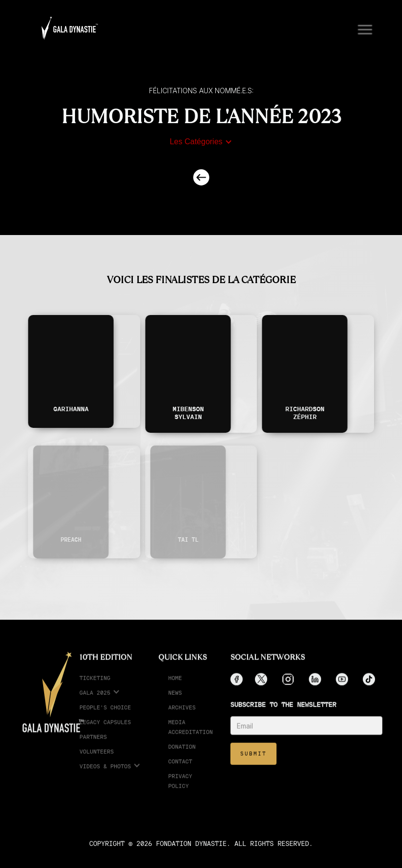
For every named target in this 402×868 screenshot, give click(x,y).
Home (175, 684)
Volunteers (97, 758)
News (175, 699)
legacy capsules (105, 728)
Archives (182, 714)
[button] (361, 28)
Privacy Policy (180, 787)
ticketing (95, 684)
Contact (180, 768)
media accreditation (190, 733)
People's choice (105, 714)
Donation (182, 753)
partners (93, 743)
